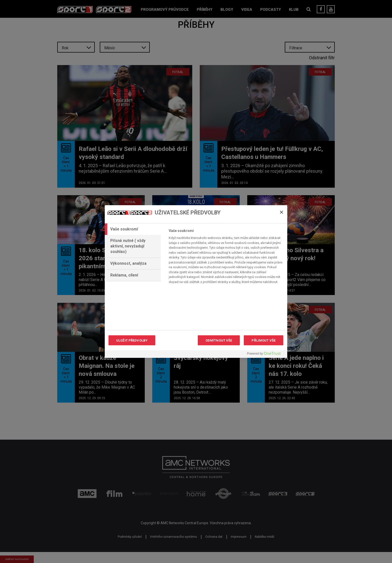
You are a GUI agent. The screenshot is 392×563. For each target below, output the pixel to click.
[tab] (133, 229)
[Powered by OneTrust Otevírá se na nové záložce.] (266, 355)
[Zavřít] (281, 212)
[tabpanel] (226, 258)
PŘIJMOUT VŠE (263, 340)
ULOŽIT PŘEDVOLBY (132, 340)
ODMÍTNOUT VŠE (219, 340)
